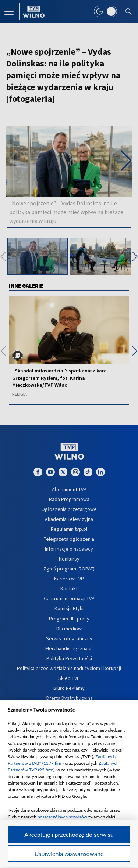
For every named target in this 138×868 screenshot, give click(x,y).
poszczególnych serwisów (62, 817)
